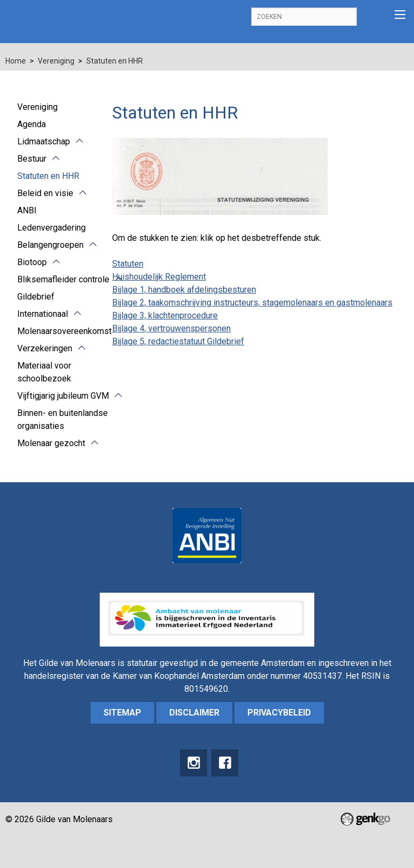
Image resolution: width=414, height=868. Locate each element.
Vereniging (56, 61)
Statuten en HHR (115, 61)
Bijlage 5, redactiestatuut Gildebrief (178, 341)
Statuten (128, 264)
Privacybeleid (279, 713)
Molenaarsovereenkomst (64, 331)
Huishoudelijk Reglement (159, 277)
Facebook (225, 763)
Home (16, 61)
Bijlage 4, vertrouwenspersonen (171, 328)
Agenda (32, 124)
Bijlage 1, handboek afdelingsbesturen (184, 290)
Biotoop (32, 262)
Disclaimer (194, 713)
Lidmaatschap (44, 141)
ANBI (27, 210)
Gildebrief (36, 297)
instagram (194, 763)
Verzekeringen (45, 348)
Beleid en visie (45, 193)
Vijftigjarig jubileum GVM (63, 396)
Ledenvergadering (51, 228)
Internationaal (43, 314)
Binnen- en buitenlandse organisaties (63, 419)
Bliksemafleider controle (63, 279)
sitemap (122, 713)
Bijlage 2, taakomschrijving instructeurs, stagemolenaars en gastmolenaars (252, 303)
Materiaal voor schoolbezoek (44, 372)
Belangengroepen (50, 245)
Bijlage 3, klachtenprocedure (165, 315)
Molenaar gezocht (51, 443)
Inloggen (372, 17)
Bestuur (32, 159)
